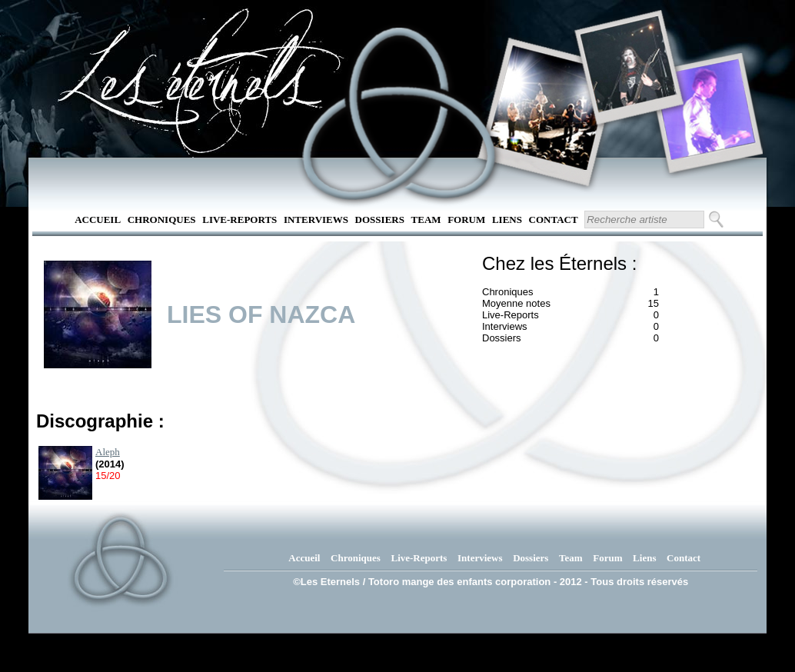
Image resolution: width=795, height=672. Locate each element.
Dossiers (380, 220)
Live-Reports (239, 220)
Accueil (98, 220)
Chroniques (162, 220)
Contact (554, 220)
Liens (507, 220)
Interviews (316, 220)
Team (426, 220)
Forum (466, 220)
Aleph (108, 452)
